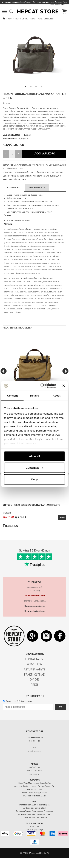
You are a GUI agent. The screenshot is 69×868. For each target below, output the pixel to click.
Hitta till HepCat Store (34, 611)
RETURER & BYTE (35, 669)
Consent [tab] (12, 395)
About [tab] (57, 395)
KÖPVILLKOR (34, 664)
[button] (5, 11)
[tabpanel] (34, 57)
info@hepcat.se (35, 751)
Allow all (35, 456)
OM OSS (35, 680)
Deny (35, 479)
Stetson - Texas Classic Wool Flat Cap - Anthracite (31, 505)
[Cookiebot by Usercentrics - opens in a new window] (42, 386)
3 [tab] (37, 88)
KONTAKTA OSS (35, 659)
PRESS (35, 685)
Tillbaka (10, 526)
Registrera (11, 701)
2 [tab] (32, 88)
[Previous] (4, 371)
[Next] (65, 371)
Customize (35, 468)
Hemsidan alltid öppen (34, 606)
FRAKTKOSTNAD (35, 675)
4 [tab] (42, 88)
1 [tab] (27, 88)
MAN (10, 19)
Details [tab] (34, 395)
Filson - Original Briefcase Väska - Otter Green (35, 19)
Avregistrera (27, 701)
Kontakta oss (34, 731)
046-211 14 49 (35, 741)
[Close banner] (64, 386)
